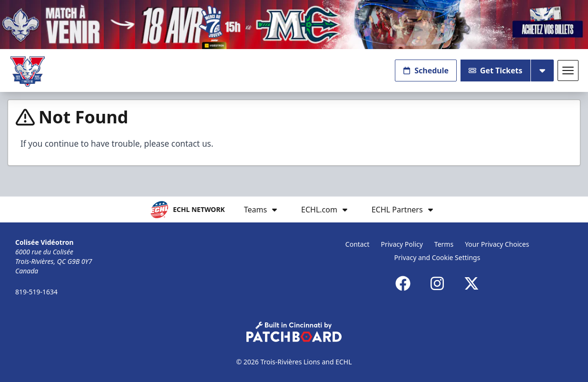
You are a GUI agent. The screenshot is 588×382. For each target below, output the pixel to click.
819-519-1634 (36, 292)
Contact (358, 244)
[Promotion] (294, 25)
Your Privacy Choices (497, 244)
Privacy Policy (402, 244)
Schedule (426, 70)
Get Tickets (495, 70)
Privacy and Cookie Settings (437, 257)
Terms (444, 244)
